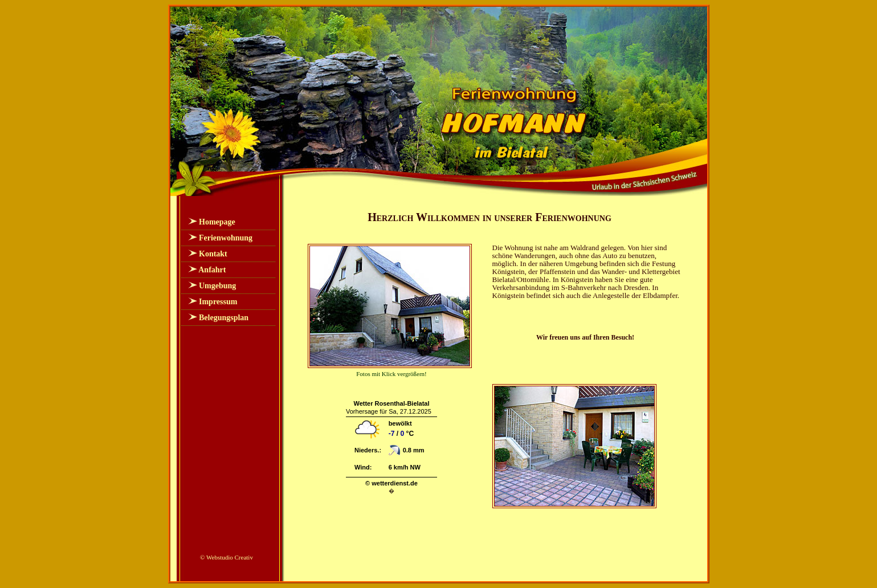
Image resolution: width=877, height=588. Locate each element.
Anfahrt (212, 270)
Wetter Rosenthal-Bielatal (391, 403)
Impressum (218, 302)
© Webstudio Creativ (227, 557)
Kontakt (213, 254)
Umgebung (217, 286)
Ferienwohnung (226, 238)
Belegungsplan (224, 318)
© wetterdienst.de (391, 483)
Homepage (217, 222)
